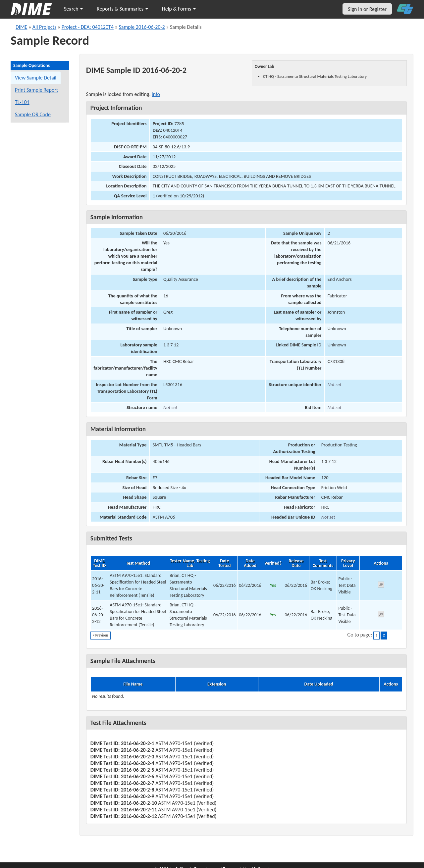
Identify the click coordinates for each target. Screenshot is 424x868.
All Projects (44, 27)
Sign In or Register (367, 9)
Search (73, 9)
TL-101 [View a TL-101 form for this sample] (22, 102)
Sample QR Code (33, 114)
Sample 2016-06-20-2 (142, 27)
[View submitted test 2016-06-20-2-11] (381, 586)
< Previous (101, 635)
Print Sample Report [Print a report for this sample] (36, 90)
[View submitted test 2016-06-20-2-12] (381, 615)
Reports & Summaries (122, 9)
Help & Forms (179, 9)
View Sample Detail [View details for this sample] (36, 78)
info (156, 94)
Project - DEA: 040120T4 (88, 27)
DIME (21, 27)
